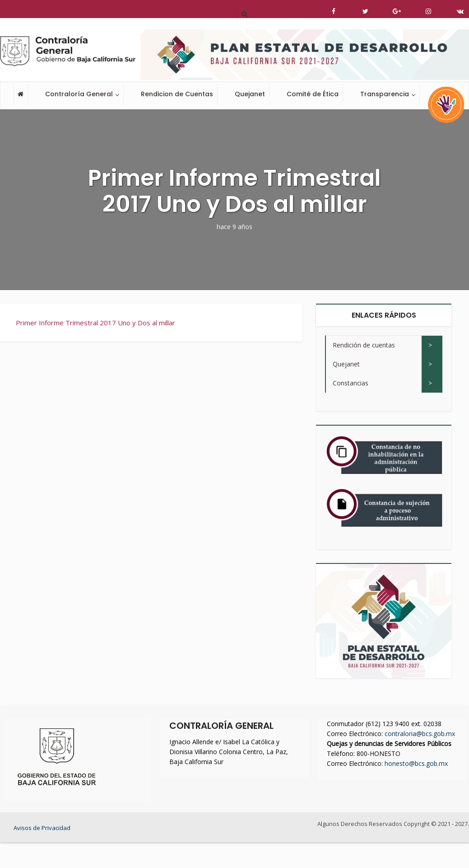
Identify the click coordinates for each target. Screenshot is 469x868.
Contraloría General (79, 94)
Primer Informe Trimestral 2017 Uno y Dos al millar (95, 323)
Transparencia (385, 94)
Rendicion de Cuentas (177, 94)
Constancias (351, 383)
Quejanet (250, 94)
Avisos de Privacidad (42, 828)
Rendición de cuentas (364, 345)
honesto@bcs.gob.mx (416, 763)
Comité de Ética (313, 94)
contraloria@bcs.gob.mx (420, 734)
